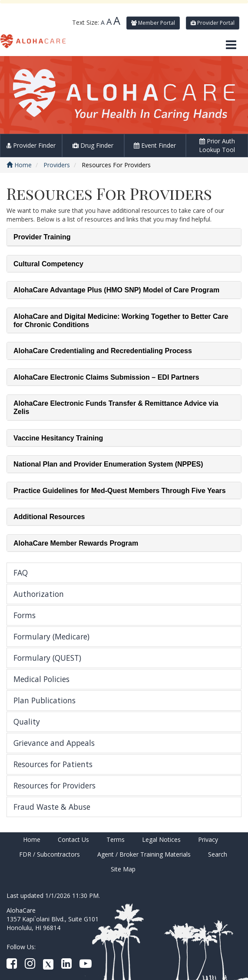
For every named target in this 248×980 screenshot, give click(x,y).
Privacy (208, 839)
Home (19, 165)
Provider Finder (31, 145)
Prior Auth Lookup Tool (217, 145)
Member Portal (153, 23)
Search (218, 854)
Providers (57, 165)
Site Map (123, 869)
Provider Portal (213, 23)
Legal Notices (161, 839)
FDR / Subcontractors (50, 854)
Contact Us (73, 839)
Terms (116, 839)
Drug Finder (93, 145)
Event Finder (155, 145)
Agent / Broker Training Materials (144, 854)
